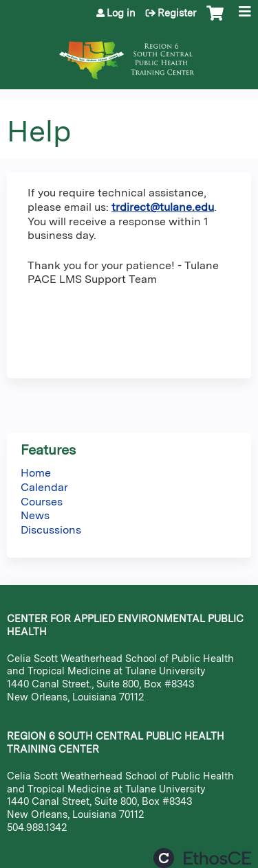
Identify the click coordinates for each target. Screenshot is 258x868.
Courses (42, 502)
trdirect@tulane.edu (163, 207)
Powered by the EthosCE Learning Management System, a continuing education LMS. (202, 858)
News (35, 515)
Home (36, 473)
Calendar (44, 487)
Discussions (51, 530)
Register (177, 13)
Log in (121, 13)
